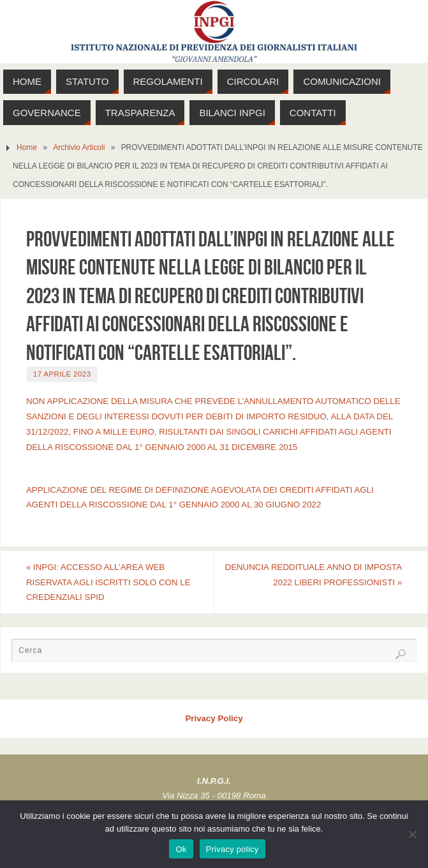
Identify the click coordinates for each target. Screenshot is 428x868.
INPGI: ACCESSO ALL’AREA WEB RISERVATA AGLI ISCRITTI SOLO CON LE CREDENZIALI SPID (108, 582)
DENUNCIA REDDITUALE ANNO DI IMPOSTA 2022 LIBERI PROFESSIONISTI (314, 575)
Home (27, 147)
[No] (412, 834)
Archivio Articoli (79, 147)
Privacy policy (232, 849)
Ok (181, 849)
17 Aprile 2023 (62, 374)
